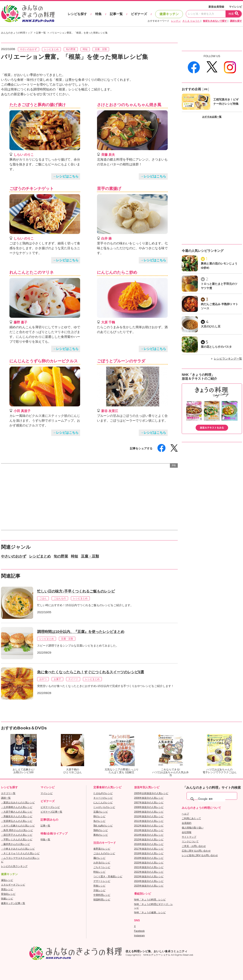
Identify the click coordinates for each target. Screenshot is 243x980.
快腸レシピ (7, 899)
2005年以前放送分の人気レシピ (151, 793)
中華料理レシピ (102, 895)
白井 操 (106, 238)
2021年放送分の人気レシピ (149, 867)
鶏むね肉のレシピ (103, 826)
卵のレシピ (99, 816)
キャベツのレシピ (103, 798)
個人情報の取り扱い (193, 828)
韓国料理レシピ (102, 900)
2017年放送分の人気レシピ (149, 849)
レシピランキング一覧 (228, 359)
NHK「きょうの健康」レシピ (150, 912)
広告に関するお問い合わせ (196, 851)
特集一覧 (45, 840)
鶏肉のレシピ (101, 830)
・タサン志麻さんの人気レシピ (18, 826)
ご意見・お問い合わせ (194, 846)
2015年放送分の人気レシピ (149, 840)
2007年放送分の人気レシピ (149, 803)
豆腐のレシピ (101, 812)
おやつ (43, 679)
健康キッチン (169, 14)
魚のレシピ (99, 821)
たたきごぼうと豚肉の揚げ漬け (38, 105)
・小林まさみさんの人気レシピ (18, 849)
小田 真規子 (22, 411)
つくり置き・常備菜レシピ (108, 876)
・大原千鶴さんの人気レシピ (17, 812)
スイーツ (73, 679)
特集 (98, 14)
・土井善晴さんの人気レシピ (17, 807)
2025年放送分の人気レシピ (149, 886)
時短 (85, 49)
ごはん (43, 598)
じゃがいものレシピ (104, 807)
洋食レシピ (99, 890)
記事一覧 (116, 14)
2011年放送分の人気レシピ (149, 821)
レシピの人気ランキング (14, 866)
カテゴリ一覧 (8, 793)
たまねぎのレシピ (103, 793)
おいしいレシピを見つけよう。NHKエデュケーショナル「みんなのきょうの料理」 (28, 14)
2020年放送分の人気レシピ (149, 863)
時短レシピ (99, 872)
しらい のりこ (24, 155)
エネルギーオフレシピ (13, 885)
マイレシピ (235, 7)
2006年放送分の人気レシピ (149, 798)
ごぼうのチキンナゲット (32, 189)
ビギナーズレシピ (50, 807)
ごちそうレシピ (102, 867)
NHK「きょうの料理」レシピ (150, 900)
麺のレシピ (99, 858)
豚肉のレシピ (101, 835)
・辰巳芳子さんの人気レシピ (17, 835)
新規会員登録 (216, 7)
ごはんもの (60, 598)
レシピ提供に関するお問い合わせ (200, 855)
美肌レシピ (7, 889)
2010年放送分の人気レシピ (149, 816)
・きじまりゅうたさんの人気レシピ (20, 853)
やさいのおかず (29, 49)
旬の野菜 (71, 49)
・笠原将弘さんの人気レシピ (17, 821)
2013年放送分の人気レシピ (149, 830)
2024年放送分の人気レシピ (149, 881)
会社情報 (187, 832)
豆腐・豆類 (101, 49)
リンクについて (190, 842)
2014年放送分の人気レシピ (149, 835)
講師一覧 (6, 798)
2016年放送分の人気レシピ (149, 844)
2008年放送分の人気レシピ (149, 807)
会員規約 (187, 823)
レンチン (176, 21)
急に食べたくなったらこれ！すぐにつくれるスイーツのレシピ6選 (91, 672)
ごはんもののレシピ (104, 853)
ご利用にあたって (191, 818)
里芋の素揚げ (109, 189)
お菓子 (57, 679)
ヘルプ (185, 814)
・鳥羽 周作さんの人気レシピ (17, 830)
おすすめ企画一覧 (212, 117)
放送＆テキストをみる (212, 428)
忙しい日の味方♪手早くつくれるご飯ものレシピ (76, 591)
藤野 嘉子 (20, 322)
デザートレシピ (102, 881)
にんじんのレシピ (103, 803)
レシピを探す (77, 14)
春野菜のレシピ (102, 849)
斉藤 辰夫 (108, 155)
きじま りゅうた (191, 21)
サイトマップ (189, 837)
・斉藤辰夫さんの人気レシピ (17, 816)
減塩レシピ (7, 880)
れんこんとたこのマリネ (32, 272)
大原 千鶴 (108, 322)
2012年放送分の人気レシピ (149, 826)
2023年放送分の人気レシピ (149, 876)
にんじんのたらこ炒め (117, 272)
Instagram (139, 936)
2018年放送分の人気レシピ (149, 853)
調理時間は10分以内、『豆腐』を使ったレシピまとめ (81, 632)
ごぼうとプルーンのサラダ (121, 361)
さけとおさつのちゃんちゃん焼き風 (129, 105)
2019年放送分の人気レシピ (149, 858)
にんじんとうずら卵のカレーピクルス (44, 361)
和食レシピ (99, 886)
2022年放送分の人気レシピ (149, 872)
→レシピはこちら (66, 176)
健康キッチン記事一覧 (13, 903)
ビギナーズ (139, 14)
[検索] (212, 799)
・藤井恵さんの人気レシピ (15, 844)
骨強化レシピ (8, 894)
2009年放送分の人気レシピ (149, 812)
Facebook (139, 931)
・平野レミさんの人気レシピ (17, 840)
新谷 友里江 (110, 411)
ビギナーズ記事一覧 (51, 812)
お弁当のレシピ (102, 863)
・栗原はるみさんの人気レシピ (18, 803)
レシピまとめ (51, 49)
